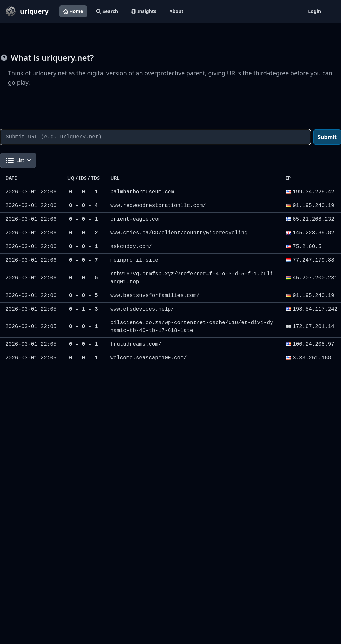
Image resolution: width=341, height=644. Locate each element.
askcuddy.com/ (131, 247)
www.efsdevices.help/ (142, 309)
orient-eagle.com (136, 219)
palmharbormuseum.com (142, 192)
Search (107, 11)
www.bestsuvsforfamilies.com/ (155, 296)
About (176, 11)
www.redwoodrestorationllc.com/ (158, 206)
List (18, 160)
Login (315, 11)
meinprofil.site (134, 260)
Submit (327, 137)
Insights (144, 11)
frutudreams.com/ (136, 344)
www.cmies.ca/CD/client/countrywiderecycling (179, 233)
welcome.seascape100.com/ (149, 358)
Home (73, 11)
